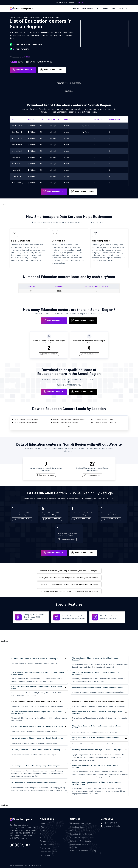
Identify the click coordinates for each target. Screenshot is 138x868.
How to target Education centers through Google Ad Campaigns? (35, 766)
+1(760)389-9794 (110, 823)
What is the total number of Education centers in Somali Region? (35, 659)
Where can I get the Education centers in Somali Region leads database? (95, 659)
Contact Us (79, 2)
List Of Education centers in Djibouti (26, 419)
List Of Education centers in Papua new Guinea (69, 419)
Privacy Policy (46, 848)
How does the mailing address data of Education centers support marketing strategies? (96, 783)
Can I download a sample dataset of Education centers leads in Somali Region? (95, 673)
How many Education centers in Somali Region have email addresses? (98, 701)
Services (76, 8)
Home (42, 823)
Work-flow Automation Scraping (83, 851)
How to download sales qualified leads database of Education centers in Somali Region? (37, 673)
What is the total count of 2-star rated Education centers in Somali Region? (96, 738)
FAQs (42, 827)
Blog (114, 8)
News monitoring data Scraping (83, 838)
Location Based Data (48, 852)
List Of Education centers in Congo (103, 419)
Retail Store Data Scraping (81, 841)
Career (43, 830)
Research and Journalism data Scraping (82, 846)
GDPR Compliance (47, 845)
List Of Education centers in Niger (25, 422)
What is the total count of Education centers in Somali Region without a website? (98, 713)
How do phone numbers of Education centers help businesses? (35, 783)
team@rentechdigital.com (112, 826)
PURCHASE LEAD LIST (23, 70)
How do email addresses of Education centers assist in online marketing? (95, 766)
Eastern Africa (35, 17)
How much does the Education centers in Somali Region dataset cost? (98, 687)
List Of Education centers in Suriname (65, 422)
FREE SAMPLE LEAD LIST (52, 70)
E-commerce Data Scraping (81, 830)
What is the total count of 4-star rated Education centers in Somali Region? (97, 727)
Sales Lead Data (77, 827)
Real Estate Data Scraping (81, 823)
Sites (42, 838)
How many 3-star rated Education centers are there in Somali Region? (37, 738)
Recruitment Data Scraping (81, 834)
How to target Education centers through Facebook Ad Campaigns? (97, 750)
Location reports (102, 8)
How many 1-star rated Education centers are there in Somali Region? (37, 750)
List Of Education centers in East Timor (104, 422)
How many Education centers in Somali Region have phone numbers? (37, 701)
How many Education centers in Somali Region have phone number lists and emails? (36, 713)
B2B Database (87, 8)
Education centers (16, 17)
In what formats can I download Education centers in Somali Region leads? (36, 687)
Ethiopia (45, 17)
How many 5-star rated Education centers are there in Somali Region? (37, 726)
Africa (26, 17)
